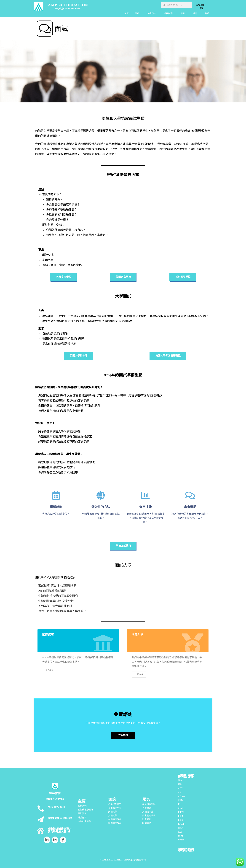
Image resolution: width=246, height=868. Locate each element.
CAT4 (181, 800)
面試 (180, 781)
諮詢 (112, 799)
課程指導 (169, 14)
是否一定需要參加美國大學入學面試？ (62, 611)
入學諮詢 (152, 14)
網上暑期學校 (149, 816)
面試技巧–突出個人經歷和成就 (57, 586)
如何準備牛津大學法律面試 (55, 606)
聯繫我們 (186, 850)
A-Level (182, 796)
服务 (146, 799)
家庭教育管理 (149, 804)
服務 (183, 14)
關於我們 (82, 806)
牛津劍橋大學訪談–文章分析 (56, 601)
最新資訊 (82, 814)
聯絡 (207, 14)
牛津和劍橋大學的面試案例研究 (58, 596)
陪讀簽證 (147, 823)
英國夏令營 (148, 812)
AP (179, 792)
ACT (180, 788)
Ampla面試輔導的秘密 (52, 591)
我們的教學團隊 (86, 810)
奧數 (180, 784)
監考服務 (147, 820)
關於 (138, 14)
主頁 (126, 14)
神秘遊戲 (147, 808)
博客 (196, 14)
